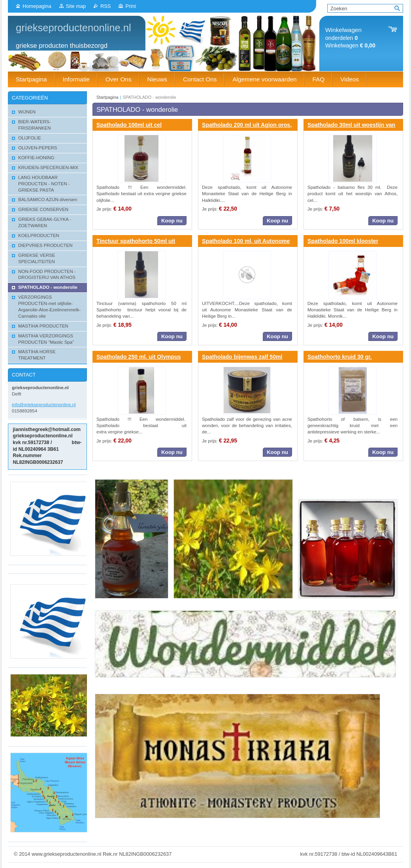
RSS (106, 6)
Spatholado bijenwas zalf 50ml (242, 357)
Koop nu (172, 221)
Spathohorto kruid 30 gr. (340, 357)
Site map (76, 6)
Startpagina (107, 97)
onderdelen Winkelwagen (350, 38)
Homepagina (37, 6)
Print (130, 6)
